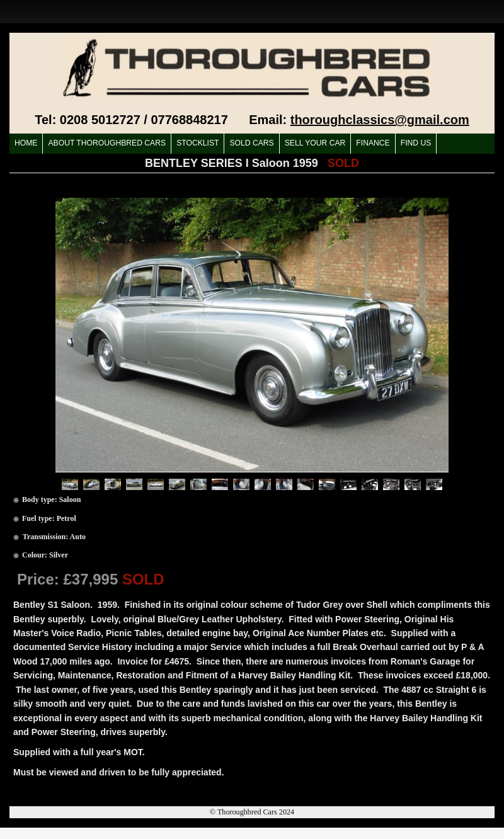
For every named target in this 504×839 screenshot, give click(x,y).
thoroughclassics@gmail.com (380, 120)
